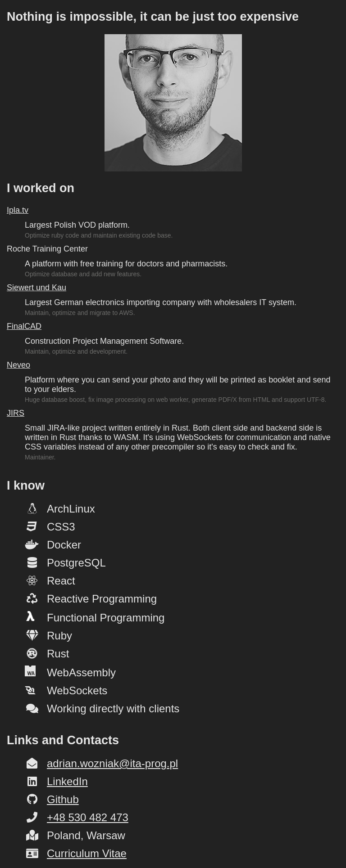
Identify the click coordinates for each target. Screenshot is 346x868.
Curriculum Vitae (87, 853)
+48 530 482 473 (88, 817)
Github (63, 799)
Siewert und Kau (36, 288)
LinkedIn (67, 781)
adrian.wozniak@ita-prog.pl (112, 763)
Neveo (18, 365)
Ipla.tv (18, 210)
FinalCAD (24, 326)
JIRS (16, 413)
